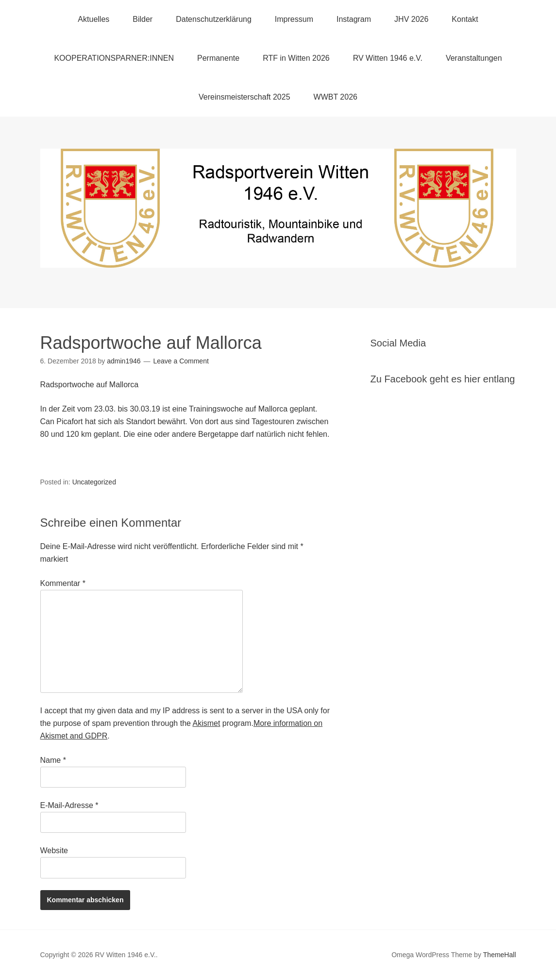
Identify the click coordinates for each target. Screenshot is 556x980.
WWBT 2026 (336, 97)
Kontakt (465, 19)
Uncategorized (94, 482)
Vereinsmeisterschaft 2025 (244, 97)
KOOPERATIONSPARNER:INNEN (114, 58)
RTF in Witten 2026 (296, 58)
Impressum (294, 19)
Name (53, 760)
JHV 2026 (411, 19)
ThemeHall (500, 955)
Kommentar (63, 583)
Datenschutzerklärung (214, 19)
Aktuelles (93, 19)
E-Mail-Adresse (69, 805)
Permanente (218, 58)
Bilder (143, 19)
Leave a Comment (181, 361)
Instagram (354, 19)
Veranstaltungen (474, 58)
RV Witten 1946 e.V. (388, 58)
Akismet (207, 723)
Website (54, 851)
